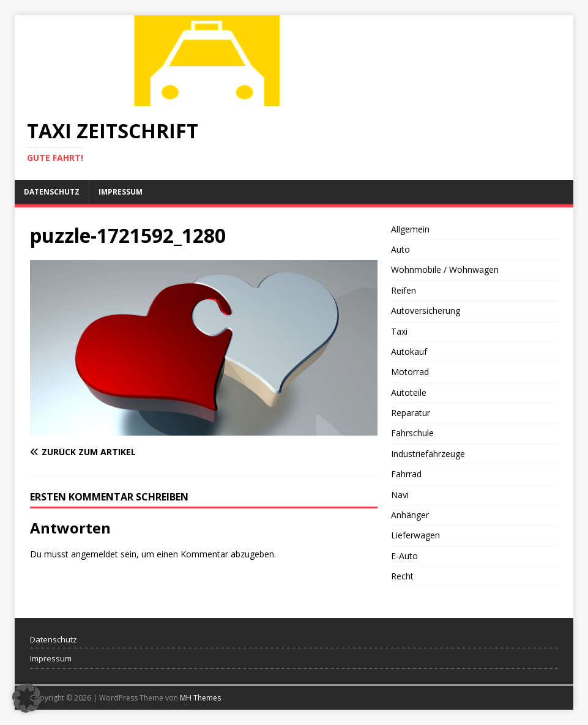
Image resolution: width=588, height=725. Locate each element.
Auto (400, 249)
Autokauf (409, 351)
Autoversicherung (426, 310)
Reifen (404, 290)
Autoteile (409, 392)
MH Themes (200, 698)
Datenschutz (52, 192)
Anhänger (410, 515)
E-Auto (404, 556)
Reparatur (411, 413)
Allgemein (410, 229)
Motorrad (410, 372)
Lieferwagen (415, 535)
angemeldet (95, 554)
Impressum (121, 192)
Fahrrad (406, 474)
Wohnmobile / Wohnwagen (445, 270)
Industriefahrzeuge (428, 454)
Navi (400, 495)
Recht (402, 576)
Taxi (399, 331)
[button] (27, 698)
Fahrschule (412, 433)
